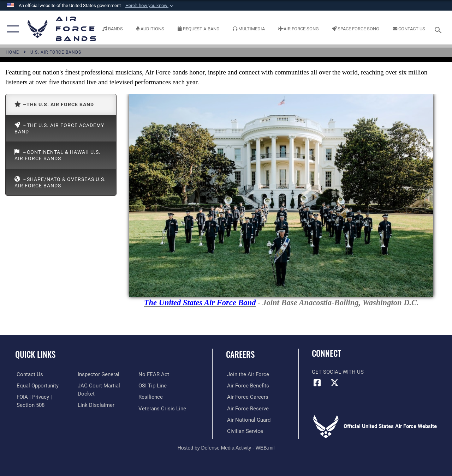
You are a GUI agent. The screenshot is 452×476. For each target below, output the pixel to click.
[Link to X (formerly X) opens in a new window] (334, 383)
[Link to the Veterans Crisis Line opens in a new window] (163, 408)
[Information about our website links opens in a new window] (95, 405)
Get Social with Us (338, 372)
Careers (240, 354)
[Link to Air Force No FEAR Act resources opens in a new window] (154, 374)
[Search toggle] (439, 29)
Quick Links (35, 354)
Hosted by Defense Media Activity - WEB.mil (226, 447)
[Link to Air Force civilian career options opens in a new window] (244, 431)
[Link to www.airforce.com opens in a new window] (247, 374)
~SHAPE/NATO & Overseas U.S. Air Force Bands (60, 182)
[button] (150, 6)
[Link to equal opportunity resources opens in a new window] (36, 386)
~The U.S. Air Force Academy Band (59, 128)
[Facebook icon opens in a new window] (317, 383)
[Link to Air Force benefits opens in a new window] (247, 386)
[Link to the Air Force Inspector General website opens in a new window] (98, 374)
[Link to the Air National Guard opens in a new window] (248, 420)
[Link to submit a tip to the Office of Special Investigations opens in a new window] (153, 386)
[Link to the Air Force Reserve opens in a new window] (247, 408)
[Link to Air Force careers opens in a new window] (247, 397)
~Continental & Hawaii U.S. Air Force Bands (58, 155)
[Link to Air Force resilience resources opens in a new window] (151, 397)
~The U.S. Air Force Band (54, 104)
